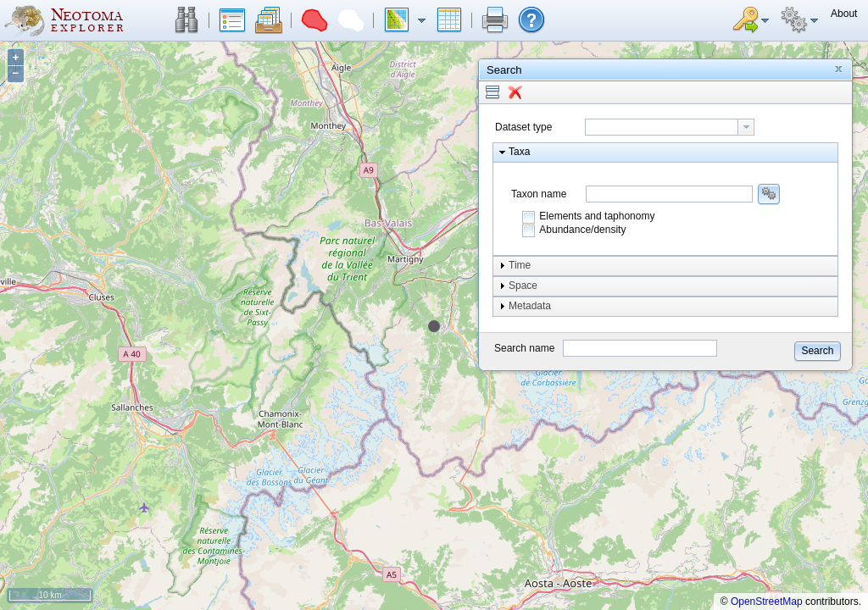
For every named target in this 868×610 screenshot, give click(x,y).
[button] (186, 20)
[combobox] (670, 127)
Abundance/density (582, 230)
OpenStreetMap (767, 602)
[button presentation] (746, 127)
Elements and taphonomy (597, 216)
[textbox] (662, 127)
